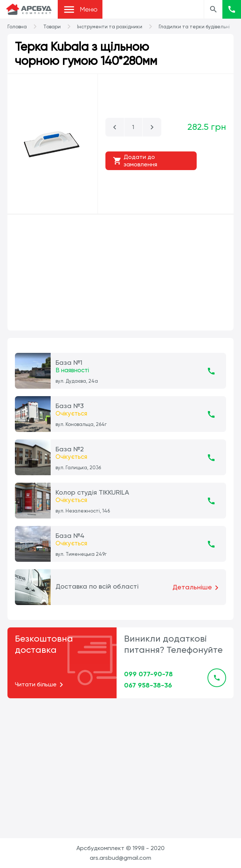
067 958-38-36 (148, 685)
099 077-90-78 (148, 674)
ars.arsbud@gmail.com (120, 858)
